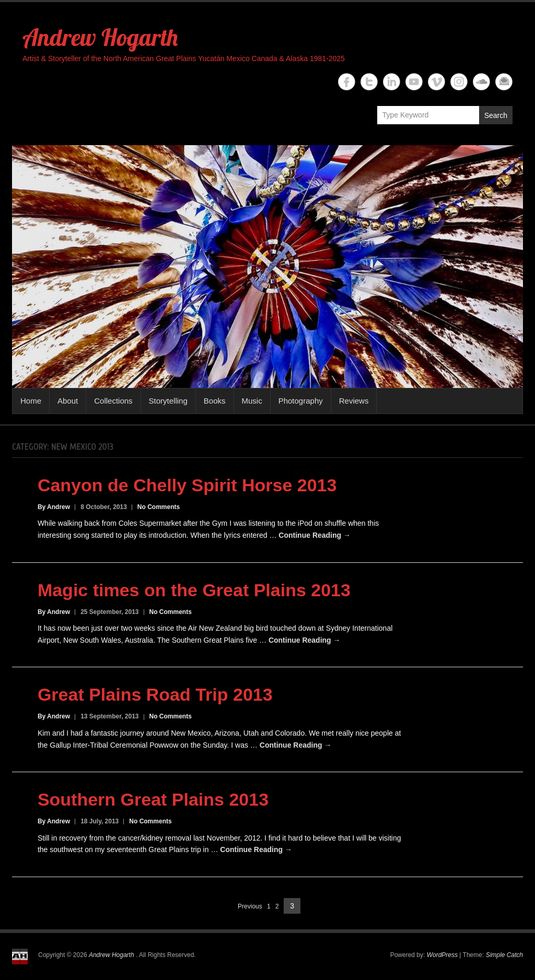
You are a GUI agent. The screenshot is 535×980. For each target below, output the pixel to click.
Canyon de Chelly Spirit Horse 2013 (187, 485)
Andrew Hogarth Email (504, 82)
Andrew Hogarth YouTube (414, 82)
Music (252, 401)
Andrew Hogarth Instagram (459, 82)
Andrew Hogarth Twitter (369, 82)
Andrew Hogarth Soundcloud (481, 82)
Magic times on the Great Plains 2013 (194, 590)
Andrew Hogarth (100, 37)
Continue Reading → (315, 535)
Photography (301, 401)
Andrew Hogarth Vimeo (437, 82)
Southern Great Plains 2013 (153, 799)
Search (496, 115)
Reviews (354, 401)
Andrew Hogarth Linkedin (392, 82)
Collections (113, 401)
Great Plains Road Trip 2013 (155, 694)
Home (31, 401)
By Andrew (54, 507)
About (68, 401)
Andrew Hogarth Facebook (347, 82)
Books (215, 401)
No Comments (159, 507)
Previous (250, 906)
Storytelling (168, 401)
